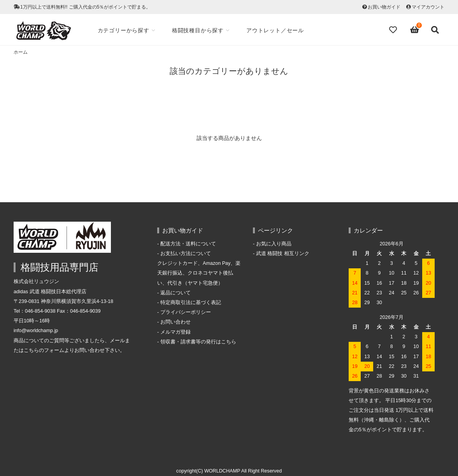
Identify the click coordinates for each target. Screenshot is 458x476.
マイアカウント (428, 7)
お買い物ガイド (384, 7)
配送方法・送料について (188, 244)
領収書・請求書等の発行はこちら (198, 342)
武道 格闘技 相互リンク (283, 254)
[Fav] (394, 30)
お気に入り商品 (274, 244)
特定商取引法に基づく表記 (191, 303)
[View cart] (415, 30)
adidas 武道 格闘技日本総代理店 (50, 292)
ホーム (21, 52)
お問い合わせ (175, 322)
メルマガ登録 (175, 332)
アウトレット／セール (275, 30)
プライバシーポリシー (186, 312)
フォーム (54, 350)
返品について (175, 293)
